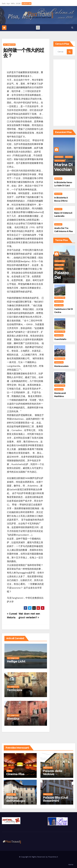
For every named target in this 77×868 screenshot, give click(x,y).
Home (71, 865)
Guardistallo (60, 339)
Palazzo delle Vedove (53, 772)
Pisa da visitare (60, 161)
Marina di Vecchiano (63, 170)
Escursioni (69, 157)
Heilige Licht (16, 661)
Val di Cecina (59, 305)
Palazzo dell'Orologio (16, 799)
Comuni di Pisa (60, 261)
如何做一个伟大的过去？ (24, 53)
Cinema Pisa (15, 774)
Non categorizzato (9, 45)
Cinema (9, 771)
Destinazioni (59, 157)
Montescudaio (61, 366)
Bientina (13, 719)
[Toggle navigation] (38, 28)
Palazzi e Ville (59, 265)
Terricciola (15, 690)
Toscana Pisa (59, 269)
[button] (72, 28)
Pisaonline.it (53, 857)
